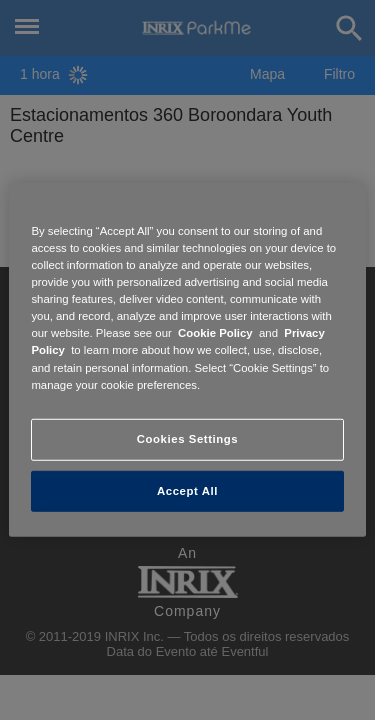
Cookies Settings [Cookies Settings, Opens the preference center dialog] (187, 438)
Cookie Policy (215, 333)
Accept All (187, 490)
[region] (187, 360)
